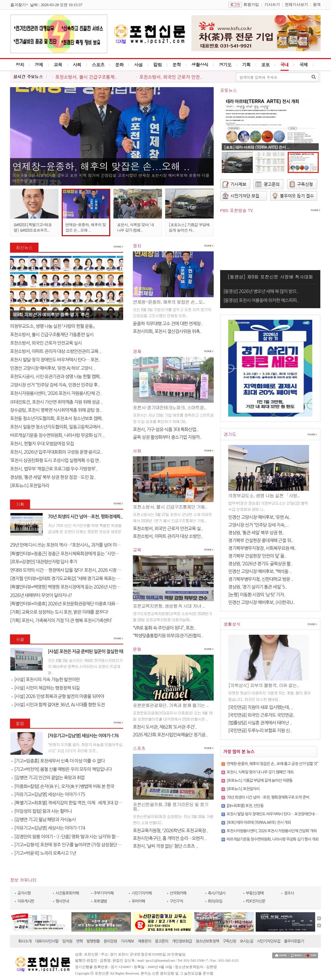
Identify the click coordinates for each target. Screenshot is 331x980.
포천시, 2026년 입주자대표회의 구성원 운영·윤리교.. (56, 452)
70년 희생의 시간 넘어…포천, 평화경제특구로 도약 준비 (268, 797)
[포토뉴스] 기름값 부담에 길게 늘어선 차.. (189, 227)
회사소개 (25, 941)
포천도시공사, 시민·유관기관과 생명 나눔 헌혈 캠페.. (56, 377)
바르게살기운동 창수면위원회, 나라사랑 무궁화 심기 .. (57, 435)
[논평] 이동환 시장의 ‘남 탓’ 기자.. (257, 595)
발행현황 (93, 941)
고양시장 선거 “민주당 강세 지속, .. (258, 525)
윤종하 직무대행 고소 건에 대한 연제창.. (168, 324)
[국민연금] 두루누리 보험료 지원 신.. (260, 731)
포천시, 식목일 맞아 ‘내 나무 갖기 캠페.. (135, 227)
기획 (246, 65)
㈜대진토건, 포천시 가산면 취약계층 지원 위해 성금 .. (56, 402)
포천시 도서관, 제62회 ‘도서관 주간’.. (165, 727)
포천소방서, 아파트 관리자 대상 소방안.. (168, 536)
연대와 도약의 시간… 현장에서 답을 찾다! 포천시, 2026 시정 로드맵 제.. (73, 570)
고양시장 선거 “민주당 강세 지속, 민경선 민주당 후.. (55, 385)
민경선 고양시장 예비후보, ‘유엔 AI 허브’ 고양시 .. (53, 368)
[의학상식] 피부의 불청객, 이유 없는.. (264, 685)
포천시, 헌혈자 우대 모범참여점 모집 (42, 444)
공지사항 (24, 893)
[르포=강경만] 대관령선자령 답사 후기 (43, 562)
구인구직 (176, 901)
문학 (176, 65)
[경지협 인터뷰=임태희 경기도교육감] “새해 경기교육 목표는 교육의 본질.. (75, 579)
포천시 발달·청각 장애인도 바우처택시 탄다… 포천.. (55, 360)
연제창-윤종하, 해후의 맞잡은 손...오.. (169, 302)
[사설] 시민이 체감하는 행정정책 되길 (46, 688)
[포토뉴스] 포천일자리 (30, 486)
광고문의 (161, 941)
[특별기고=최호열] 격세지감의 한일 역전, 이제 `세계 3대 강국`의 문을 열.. (78, 803)
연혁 (79, 941)
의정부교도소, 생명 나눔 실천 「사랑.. (264, 495)
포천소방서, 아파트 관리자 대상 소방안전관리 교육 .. (56, 351)
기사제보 (127, 941)
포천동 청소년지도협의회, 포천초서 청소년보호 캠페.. (57, 419)
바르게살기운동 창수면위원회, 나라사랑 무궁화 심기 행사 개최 (272, 839)
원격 (317, 5)
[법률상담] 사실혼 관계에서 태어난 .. (260, 723)
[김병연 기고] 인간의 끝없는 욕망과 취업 (48, 778)
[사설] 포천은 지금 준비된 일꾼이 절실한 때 (85, 652)
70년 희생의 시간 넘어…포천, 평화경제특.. (85, 517)
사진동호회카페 (67, 893)
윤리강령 (110, 941)
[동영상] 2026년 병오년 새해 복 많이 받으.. (261, 291)
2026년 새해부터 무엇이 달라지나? (41, 595)
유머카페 (138, 901)
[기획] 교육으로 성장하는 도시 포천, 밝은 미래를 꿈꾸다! (59, 612)
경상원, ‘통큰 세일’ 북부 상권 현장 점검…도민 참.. (53, 477)
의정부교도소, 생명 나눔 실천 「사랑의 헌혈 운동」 (52, 326)
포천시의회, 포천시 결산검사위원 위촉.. (167, 331)
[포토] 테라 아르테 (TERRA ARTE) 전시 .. (256, 147)
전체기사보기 (296, 5)
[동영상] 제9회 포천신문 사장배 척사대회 (270, 277)
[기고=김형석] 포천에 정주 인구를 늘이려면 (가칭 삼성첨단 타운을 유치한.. (78, 845)
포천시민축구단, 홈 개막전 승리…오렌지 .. (170, 838)
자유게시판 (26, 901)
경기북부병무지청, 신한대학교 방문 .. (261, 579)
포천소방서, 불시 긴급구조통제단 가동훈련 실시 (52, 335)
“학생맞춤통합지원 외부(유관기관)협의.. (168, 636)
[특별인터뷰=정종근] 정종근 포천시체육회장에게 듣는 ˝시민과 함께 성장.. (74, 554)
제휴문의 (144, 941)
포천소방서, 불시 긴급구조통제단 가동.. (170, 507)
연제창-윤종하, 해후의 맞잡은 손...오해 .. (101, 166)
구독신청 (229, 941)
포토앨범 (100, 901)
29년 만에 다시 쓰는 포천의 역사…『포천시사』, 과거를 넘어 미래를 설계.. (73, 545)
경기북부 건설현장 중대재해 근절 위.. (261, 541)
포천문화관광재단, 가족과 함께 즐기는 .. (171, 705)
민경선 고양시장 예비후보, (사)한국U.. (262, 602)
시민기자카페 (142, 893)
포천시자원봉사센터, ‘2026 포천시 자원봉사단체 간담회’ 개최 (272, 831)
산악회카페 (178, 893)
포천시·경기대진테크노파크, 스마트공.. (170, 407)
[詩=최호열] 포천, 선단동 (245, 806)
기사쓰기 (272, 5)
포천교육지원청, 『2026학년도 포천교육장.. (170, 831)
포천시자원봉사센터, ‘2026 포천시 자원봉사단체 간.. (56, 393)
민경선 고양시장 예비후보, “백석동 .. (260, 571)
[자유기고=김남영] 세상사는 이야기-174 (48, 828)
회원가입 (251, 5)
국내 (284, 65)
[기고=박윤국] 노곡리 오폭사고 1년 (44, 853)
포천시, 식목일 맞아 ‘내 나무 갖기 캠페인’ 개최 (260, 772)
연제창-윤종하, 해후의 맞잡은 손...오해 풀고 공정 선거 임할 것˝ (272, 764)
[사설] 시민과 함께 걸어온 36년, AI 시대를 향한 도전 (58, 705)
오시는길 (246, 941)
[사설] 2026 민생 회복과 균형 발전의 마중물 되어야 (58, 696)
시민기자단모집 (269, 941)
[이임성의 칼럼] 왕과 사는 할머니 (42, 811)
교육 (58, 65)
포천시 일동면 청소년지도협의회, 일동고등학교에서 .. (57, 427)
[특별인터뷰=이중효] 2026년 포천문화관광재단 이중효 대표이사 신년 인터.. (76, 604)
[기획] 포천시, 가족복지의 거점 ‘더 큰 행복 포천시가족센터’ (61, 621)
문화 (119, 65)
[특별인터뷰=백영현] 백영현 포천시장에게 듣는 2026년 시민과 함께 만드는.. (77, 587)
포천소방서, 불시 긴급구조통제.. (86, 77)
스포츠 (98, 65)
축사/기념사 (217, 893)
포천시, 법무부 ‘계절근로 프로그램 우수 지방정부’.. (54, 469)
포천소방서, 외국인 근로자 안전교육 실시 (46, 343)
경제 (39, 65)
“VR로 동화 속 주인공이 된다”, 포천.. (164, 628)
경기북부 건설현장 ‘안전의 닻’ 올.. (257, 556)
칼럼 (157, 65)
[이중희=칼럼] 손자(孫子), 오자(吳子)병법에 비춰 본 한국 (63, 786)
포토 (265, 65)
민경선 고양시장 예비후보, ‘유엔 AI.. (259, 517)
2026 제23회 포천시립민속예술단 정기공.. (170, 735)
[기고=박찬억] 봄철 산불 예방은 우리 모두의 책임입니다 (62, 769)
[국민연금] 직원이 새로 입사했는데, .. (261, 707)
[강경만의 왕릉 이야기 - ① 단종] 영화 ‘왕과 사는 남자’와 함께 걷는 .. (71, 837)
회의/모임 (215, 901)
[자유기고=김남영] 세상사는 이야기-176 (83, 736)
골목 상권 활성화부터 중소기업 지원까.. (167, 437)
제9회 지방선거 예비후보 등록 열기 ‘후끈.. (52, 314)
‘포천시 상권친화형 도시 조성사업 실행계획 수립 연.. (55, 460)
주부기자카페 (104, 893)
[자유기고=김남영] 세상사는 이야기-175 (48, 794)
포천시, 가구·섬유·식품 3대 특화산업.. (165, 429)
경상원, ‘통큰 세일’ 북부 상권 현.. (256, 533)
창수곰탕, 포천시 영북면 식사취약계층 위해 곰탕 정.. (56, 410)
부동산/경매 (255, 893)
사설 (138, 65)
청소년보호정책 (207, 941)
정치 (20, 65)
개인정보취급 (182, 941)
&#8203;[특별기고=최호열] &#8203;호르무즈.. (33, 227)
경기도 (225, 65)
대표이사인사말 (47, 941)
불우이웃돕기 (294, 941)
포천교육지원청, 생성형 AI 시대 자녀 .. (169, 606)
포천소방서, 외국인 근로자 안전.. (171, 77)
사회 (77, 65)
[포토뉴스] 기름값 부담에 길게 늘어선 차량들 (260, 781)
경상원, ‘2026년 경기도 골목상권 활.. (260, 564)
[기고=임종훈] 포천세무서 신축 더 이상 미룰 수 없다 (58, 761)
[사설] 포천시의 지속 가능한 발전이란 (46, 680)
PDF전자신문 (256, 901)
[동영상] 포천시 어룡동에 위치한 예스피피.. (261, 300)
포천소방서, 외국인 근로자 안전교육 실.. (168, 529)
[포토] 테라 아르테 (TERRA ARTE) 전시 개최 (259, 823)
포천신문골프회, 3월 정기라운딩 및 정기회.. (171, 806)
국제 (304, 65)
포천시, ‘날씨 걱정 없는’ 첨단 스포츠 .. (165, 846)
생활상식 (200, 65)
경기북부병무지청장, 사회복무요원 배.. (262, 548)
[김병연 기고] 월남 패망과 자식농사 (44, 820)
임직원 (67, 941)
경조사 (289, 893)
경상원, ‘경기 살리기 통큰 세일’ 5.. (257, 587)
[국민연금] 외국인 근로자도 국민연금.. (262, 715)
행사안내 (62, 901)
